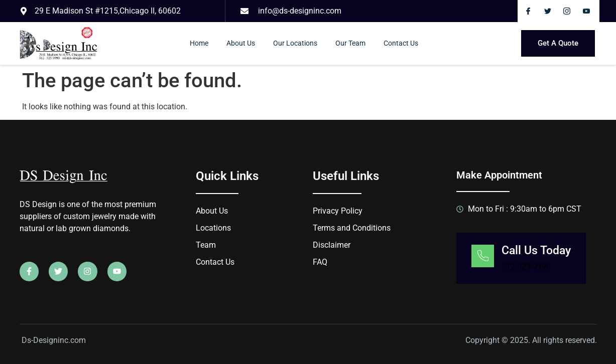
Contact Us (401, 43)
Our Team (350, 43)
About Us (241, 43)
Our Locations (295, 43)
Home (199, 43)
